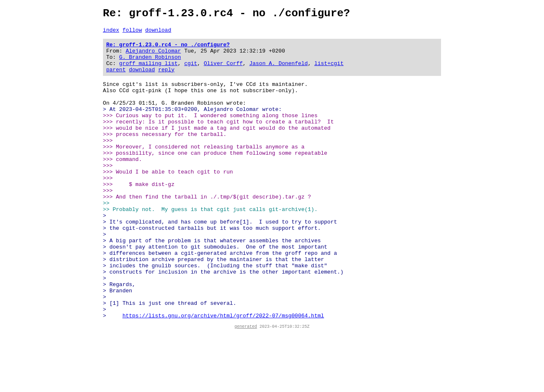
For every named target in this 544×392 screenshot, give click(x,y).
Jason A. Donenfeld (278, 72)
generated (246, 385)
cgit (191, 72)
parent (116, 79)
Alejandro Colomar (154, 57)
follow (132, 33)
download (158, 33)
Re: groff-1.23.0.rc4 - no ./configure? (168, 49)
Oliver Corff (223, 72)
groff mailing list (148, 72)
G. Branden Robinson (150, 64)
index (111, 33)
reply (167, 79)
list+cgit (329, 72)
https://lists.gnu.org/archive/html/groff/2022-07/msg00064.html (223, 373)
